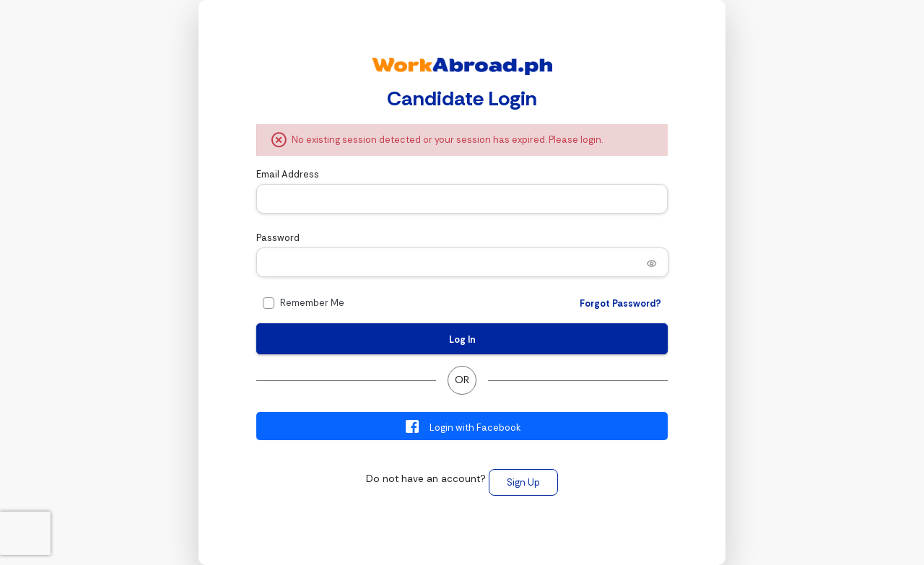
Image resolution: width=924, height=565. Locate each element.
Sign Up (523, 482)
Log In (462, 340)
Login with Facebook (462, 426)
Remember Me (312, 303)
